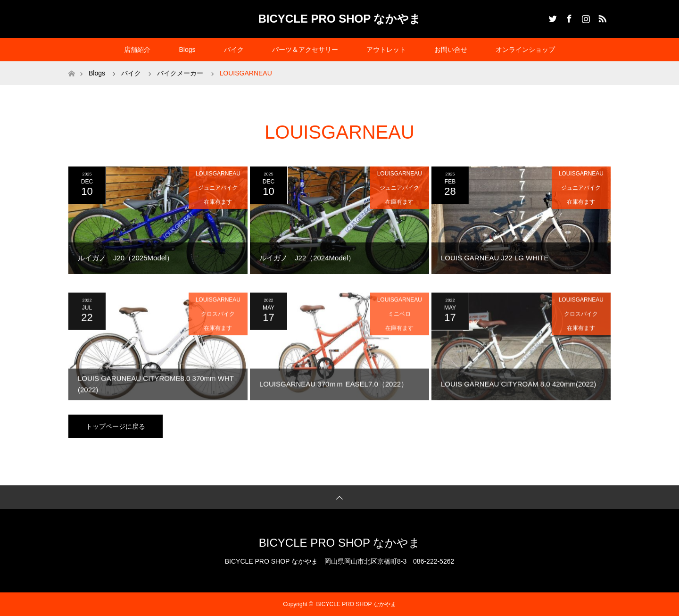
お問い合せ (451, 50)
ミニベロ (399, 320)
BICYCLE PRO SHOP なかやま (340, 19)
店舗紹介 (137, 50)
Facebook (568, 17)
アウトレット (386, 50)
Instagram (585, 17)
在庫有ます (218, 202)
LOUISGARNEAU (218, 174)
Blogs (187, 50)
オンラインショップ (525, 50)
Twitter (552, 17)
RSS (601, 17)
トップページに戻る (116, 426)
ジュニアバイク (218, 188)
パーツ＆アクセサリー (305, 50)
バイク (234, 50)
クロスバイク (218, 320)
